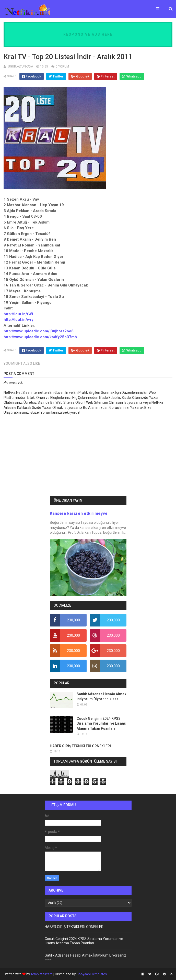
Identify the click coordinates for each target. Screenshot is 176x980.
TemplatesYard (42, 974)
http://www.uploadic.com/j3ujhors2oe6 (39, 331)
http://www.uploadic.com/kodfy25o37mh (40, 337)
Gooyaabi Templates (92, 974)
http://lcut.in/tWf (19, 314)
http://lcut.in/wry (19, 320)
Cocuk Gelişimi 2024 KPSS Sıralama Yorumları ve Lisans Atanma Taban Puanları (101, 723)
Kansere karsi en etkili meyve (79, 513)
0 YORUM (62, 67)
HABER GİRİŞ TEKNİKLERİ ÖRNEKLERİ (80, 746)
